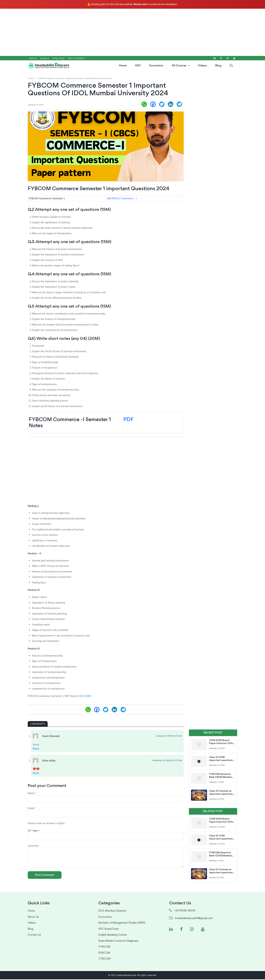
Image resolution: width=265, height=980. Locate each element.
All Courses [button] (179, 66)
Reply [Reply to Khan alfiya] (36, 774)
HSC (138, 66)
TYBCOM (104, 960)
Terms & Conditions (76, 58)
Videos (202, 66)
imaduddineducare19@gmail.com (191, 919)
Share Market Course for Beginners (118, 942)
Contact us (45, 58)
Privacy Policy (58, 58)
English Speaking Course (112, 936)
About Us (33, 58)
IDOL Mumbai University (112, 912)
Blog (218, 66)
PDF (128, 421)
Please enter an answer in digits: (46, 824)
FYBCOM (104, 948)
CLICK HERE (84, 697)
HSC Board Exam (109, 930)
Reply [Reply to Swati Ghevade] (36, 749)
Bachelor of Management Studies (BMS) (122, 924)
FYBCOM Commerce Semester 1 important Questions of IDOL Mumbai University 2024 (75, 78)
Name (32, 794)
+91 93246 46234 (182, 912)
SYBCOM (104, 954)
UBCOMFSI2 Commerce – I (122, 199)
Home (123, 66)
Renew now (140, 4)
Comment (33, 846)
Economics (156, 66)
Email (32, 809)
